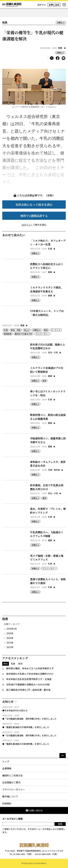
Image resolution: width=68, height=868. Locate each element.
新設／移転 (16, 330)
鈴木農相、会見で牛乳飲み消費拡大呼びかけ (47, 487)
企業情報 (7, 768)
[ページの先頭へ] (63, 755)
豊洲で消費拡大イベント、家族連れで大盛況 (48, 581)
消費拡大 (61, 23)
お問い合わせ (34, 810)
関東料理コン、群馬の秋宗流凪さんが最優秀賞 (48, 417)
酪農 (60, 48)
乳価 (6, 330)
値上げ (27, 330)
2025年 (10, 633)
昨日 (6, 664)
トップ (6, 761)
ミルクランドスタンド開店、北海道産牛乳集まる (47, 289)
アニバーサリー (42, 334)
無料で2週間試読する (34, 216)
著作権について (10, 796)
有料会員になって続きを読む (34, 204)
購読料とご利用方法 (12, 775)
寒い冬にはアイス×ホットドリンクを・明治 (48, 393)
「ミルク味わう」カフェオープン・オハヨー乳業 (48, 242)
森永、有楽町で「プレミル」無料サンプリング (48, 511)
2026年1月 (12, 629)
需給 (46, 330)
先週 (13, 664)
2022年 (10, 647)
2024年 (10, 638)
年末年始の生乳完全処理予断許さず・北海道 (29, 679)
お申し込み (54, 5)
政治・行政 (55, 352)
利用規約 (7, 803)
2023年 (10, 643)
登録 (60, 824)
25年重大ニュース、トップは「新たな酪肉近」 (47, 313)
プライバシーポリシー (14, 789)
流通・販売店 (56, 470)
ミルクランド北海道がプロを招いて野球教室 (47, 370)
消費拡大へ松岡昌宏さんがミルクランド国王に (47, 266)
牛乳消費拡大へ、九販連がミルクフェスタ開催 (47, 534)
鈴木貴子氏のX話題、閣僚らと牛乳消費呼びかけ (48, 346)
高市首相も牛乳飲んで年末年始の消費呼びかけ (30, 674)
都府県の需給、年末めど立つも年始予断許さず (30, 668)
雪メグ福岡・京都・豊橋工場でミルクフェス (47, 558)
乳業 (52, 249)
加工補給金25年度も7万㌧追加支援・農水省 (28, 690)
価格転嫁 (8, 334)
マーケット (56, 330)
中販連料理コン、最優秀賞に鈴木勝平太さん (48, 440)
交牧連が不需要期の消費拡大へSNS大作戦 (28, 684)
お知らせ (8, 701)
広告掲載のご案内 (11, 782)
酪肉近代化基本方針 (24, 334)
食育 (44, 381)
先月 (20, 664)
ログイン (42, 5)
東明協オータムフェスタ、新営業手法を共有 (48, 464)
